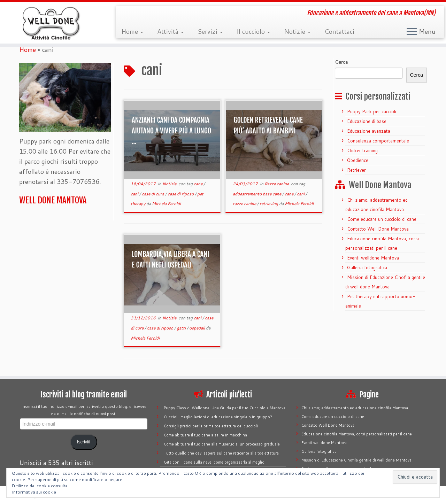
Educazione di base (367, 121)
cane (199, 184)
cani (135, 194)
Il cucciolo (253, 31)
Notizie (297, 31)
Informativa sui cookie (34, 492)
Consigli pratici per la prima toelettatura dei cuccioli (211, 426)
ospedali (198, 328)
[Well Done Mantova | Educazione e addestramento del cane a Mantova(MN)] (51, 23)
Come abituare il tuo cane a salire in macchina (205, 435)
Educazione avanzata (369, 131)
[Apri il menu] (412, 32)
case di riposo (181, 194)
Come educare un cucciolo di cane (382, 219)
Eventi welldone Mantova (373, 258)
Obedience (358, 160)
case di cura (153, 194)
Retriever (356, 170)
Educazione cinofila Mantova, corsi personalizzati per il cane (357, 434)
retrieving (269, 204)
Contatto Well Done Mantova (378, 229)
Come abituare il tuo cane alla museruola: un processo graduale (222, 444)
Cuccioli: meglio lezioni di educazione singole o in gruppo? (218, 417)
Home (132, 31)
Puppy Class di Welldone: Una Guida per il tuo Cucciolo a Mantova (225, 408)
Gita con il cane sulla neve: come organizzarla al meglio (214, 462)
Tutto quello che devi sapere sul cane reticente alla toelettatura (221, 453)
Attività (170, 31)
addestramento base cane (257, 194)
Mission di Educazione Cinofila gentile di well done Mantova (356, 460)
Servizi (210, 31)
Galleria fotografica (367, 267)
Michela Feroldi (166, 204)
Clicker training (362, 150)
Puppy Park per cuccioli (372, 111)
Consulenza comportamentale (378, 141)
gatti (182, 328)
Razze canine (277, 184)
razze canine (245, 204)
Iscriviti (84, 442)
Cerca (417, 75)
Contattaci (339, 31)
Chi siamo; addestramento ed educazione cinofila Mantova (355, 408)
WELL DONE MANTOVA (53, 200)
